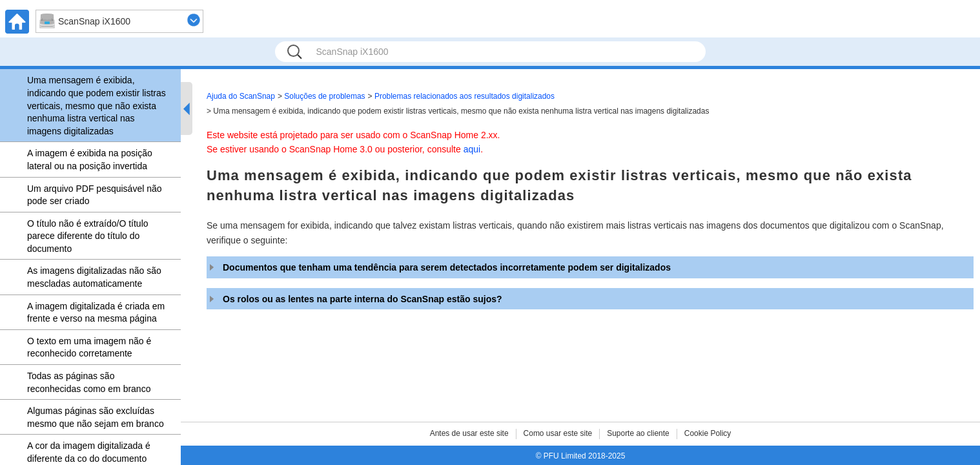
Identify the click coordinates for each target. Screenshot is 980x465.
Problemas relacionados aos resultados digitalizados (464, 96)
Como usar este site (558, 433)
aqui (472, 149)
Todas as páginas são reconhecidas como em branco (89, 382)
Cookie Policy (708, 433)
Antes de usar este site (469, 433)
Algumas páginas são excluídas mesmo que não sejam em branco (96, 417)
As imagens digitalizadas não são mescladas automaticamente (94, 277)
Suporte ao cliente (638, 433)
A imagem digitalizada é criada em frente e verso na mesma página (96, 313)
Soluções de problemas (324, 96)
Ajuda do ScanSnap (241, 96)
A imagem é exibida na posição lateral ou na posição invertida (90, 160)
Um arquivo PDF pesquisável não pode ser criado (95, 195)
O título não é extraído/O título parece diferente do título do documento (88, 236)
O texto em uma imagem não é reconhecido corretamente (89, 347)
